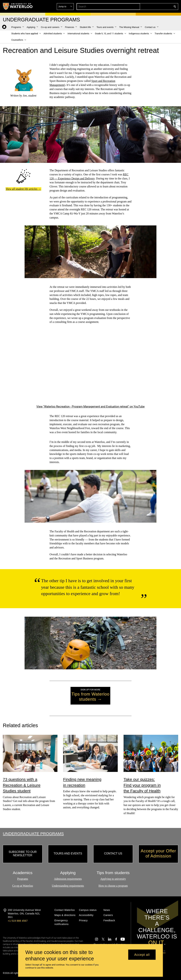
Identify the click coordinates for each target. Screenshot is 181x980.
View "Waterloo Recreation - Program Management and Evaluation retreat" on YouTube (90, 407)
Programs (23, 879)
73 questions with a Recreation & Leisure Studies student (22, 785)
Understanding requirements (68, 886)
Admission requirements (68, 879)
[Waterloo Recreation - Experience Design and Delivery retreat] (90, 367)
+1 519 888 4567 (18, 921)
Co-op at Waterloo (23, 886)
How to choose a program (113, 886)
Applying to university (113, 879)
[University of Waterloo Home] (18, 6)
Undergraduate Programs (33, 834)
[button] (149, 7)
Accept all (142, 955)
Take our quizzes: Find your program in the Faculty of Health (142, 785)
